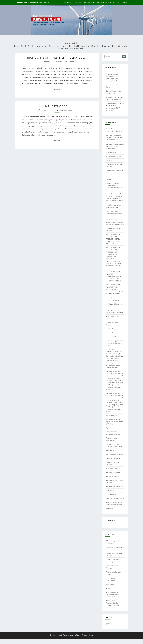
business (109, 160)
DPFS (108, 624)
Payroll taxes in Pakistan (114, 454)
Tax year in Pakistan (113, 476)
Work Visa (109, 509)
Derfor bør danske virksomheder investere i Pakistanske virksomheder (115, 222)
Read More (58, 89)
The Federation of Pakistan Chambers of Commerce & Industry (114, 595)
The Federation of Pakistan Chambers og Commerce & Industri (114, 603)
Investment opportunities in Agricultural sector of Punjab (115, 343)
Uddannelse (110, 490)
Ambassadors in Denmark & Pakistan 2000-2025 (99, 2)
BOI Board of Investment (115, 156)
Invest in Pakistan (112, 333)
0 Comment (69, 62)
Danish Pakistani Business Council (33, 2)
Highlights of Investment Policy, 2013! (57, 58)
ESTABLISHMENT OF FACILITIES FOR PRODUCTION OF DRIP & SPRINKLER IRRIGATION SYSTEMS (114, 276)
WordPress (76, 635)
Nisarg (91, 635)
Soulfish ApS (110, 584)
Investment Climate (113, 337)
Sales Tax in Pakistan (113, 458)
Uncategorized (111, 494)
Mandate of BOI (57, 106)
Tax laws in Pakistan (113, 472)
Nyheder (109, 428)
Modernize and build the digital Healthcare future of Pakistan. (115, 422)
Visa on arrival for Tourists (115, 498)
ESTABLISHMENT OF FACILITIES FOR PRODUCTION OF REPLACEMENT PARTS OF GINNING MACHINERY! (115, 289)
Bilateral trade (111, 153)
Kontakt (78, 2)
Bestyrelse (67, 2)
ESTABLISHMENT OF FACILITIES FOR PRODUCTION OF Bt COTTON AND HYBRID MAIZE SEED (114, 239)
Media (60, 62)
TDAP (108, 588)
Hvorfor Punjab (111, 329)
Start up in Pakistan (113, 468)
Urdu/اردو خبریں (122, 2)
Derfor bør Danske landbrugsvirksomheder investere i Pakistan (114, 214)
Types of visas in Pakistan (115, 487)
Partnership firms (112, 450)
